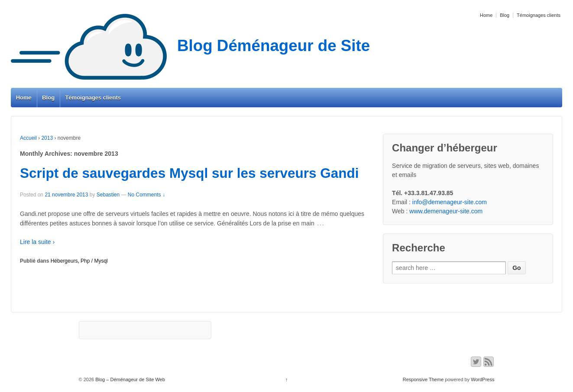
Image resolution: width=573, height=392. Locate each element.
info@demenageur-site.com (450, 202)
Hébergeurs (64, 261)
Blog (505, 15)
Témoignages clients (539, 15)
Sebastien (108, 195)
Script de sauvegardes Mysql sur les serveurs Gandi (189, 173)
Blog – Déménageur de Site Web (129, 379)
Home (486, 15)
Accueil (28, 138)
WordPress (482, 379)
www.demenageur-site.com (446, 211)
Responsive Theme (423, 379)
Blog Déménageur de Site (190, 46)
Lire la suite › (37, 242)
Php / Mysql (94, 261)
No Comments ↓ (146, 195)
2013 (47, 138)
